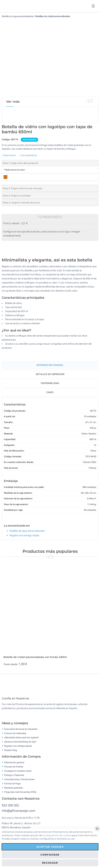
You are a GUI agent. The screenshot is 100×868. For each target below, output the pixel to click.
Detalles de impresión (50, 374)
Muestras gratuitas (13, 790)
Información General (50, 365)
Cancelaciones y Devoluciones (19, 782)
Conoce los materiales (15, 736)
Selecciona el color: (15, 170)
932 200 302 (10, 808)
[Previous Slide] (88, 101)
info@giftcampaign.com (18, 813)
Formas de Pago (12, 786)
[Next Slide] (92, 101)
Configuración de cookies (57, 835)
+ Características (28, 155)
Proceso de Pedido (14, 769)
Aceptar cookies (50, 847)
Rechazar (50, 863)
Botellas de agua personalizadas (18, 16)
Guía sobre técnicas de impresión (21, 731)
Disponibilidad (50, 383)
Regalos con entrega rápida (24, 535)
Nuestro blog (11, 753)
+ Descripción (9, 155)
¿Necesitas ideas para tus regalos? (21, 740)
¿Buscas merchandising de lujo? (20, 744)
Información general (14, 765)
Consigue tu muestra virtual (18, 773)
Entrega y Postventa (14, 778)
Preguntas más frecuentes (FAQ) (20, 794)
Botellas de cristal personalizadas (53, 16)
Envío (50, 392)
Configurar (50, 855)
